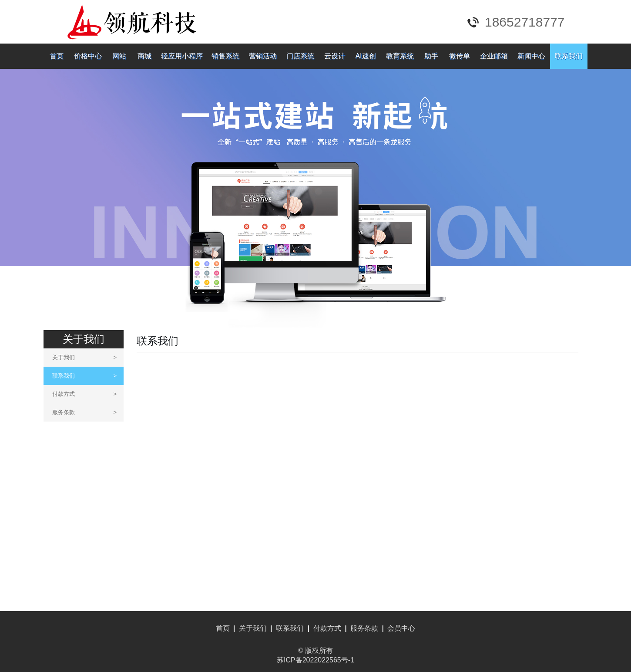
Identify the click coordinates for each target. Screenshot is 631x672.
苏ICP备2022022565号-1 (315, 660)
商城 (144, 56)
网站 (119, 56)
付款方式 (84, 394)
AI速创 (365, 56)
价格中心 (88, 56)
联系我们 (569, 56)
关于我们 (84, 357)
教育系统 (400, 56)
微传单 (460, 56)
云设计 (335, 56)
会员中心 (401, 628)
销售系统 (225, 56)
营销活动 (263, 56)
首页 (57, 56)
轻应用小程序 (182, 56)
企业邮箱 (494, 56)
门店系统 (300, 56)
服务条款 (84, 412)
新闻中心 (531, 56)
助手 (431, 56)
